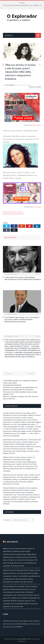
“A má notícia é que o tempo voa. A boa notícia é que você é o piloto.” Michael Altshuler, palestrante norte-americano (22, 319)
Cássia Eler (8, 213)
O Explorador (10, 85)
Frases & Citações (35, 87)
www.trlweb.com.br (24, 639)
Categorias (7, 520)
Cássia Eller (18, 213)
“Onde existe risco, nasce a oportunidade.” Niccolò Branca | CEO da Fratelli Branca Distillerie (23, 278)
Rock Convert (37, 125)
